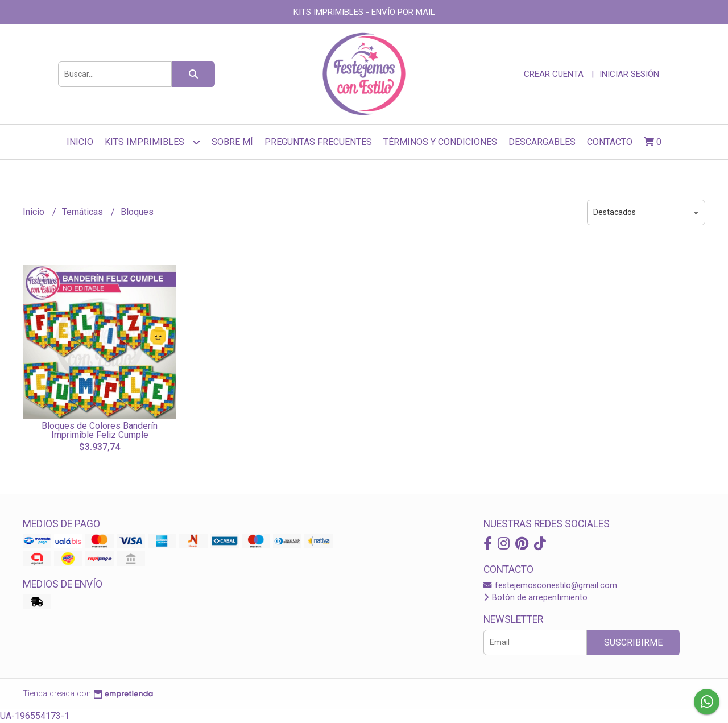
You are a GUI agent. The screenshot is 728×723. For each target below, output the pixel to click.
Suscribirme (633, 643)
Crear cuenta (554, 74)
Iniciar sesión (629, 74)
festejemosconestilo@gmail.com (550, 586)
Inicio (80, 142)
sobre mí (232, 142)
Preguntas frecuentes (318, 142)
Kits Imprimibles (152, 142)
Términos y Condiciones (440, 142)
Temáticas (84, 212)
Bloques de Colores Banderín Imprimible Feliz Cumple (100, 430)
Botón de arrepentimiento (535, 598)
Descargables (542, 142)
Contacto (610, 142)
